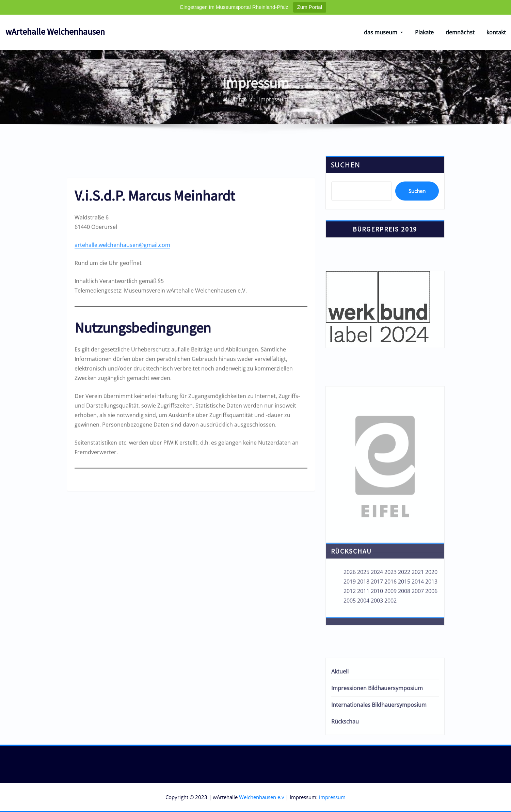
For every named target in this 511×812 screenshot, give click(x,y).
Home (239, 120)
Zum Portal (310, 7)
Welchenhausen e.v (262, 797)
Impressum (274, 120)
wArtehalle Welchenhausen (55, 32)
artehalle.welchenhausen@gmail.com (122, 463)
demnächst (460, 32)
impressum (332, 797)
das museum (383, 32)
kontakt (496, 32)
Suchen (346, 202)
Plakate (424, 32)
